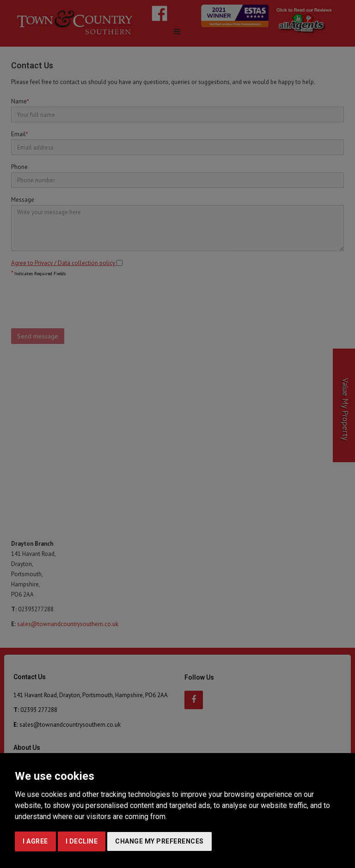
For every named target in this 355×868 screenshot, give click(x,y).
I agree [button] (35, 841)
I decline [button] (82, 841)
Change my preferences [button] (159, 841)
